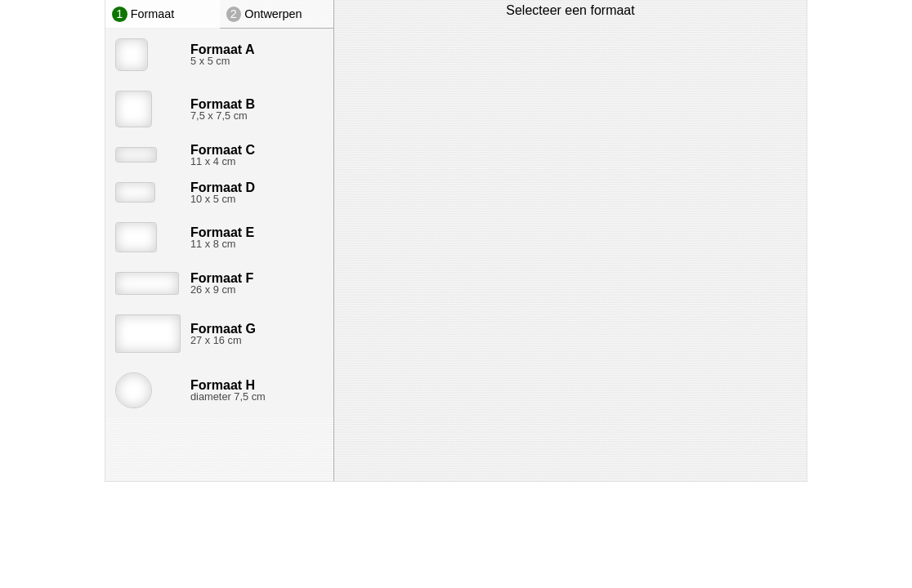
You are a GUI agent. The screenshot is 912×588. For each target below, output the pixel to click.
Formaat (143, 14)
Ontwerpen (264, 14)
